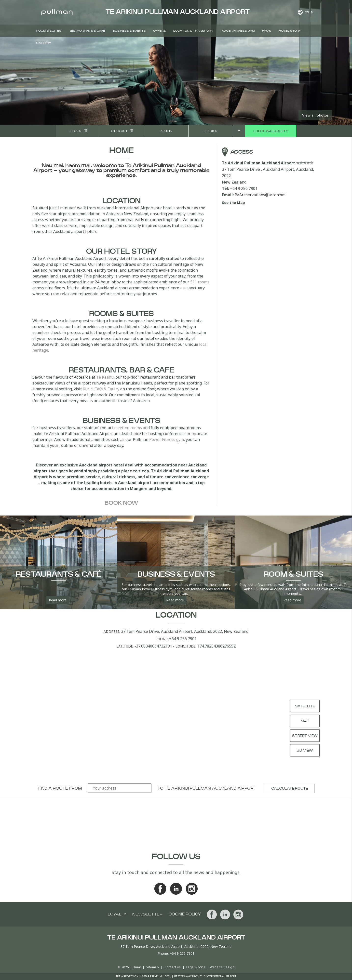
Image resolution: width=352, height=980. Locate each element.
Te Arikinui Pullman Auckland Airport (210, 788)
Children (210, 131)
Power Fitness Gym (238, 31)
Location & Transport (193, 31)
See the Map (233, 202)
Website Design (222, 967)
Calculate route (290, 789)
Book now (121, 503)
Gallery (44, 43)
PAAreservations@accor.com (260, 195)
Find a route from (60, 788)
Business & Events (129, 31)
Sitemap (153, 967)
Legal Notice (196, 967)
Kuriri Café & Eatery (101, 389)
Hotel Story (290, 31)
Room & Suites (49, 31)
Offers (160, 31)
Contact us (173, 967)
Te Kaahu (105, 377)
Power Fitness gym (167, 439)
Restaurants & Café (87, 31)
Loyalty (117, 914)
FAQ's (267, 31)
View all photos (315, 115)
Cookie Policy (185, 914)
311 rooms (200, 282)
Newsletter (147, 914)
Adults (166, 131)
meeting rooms (128, 428)
